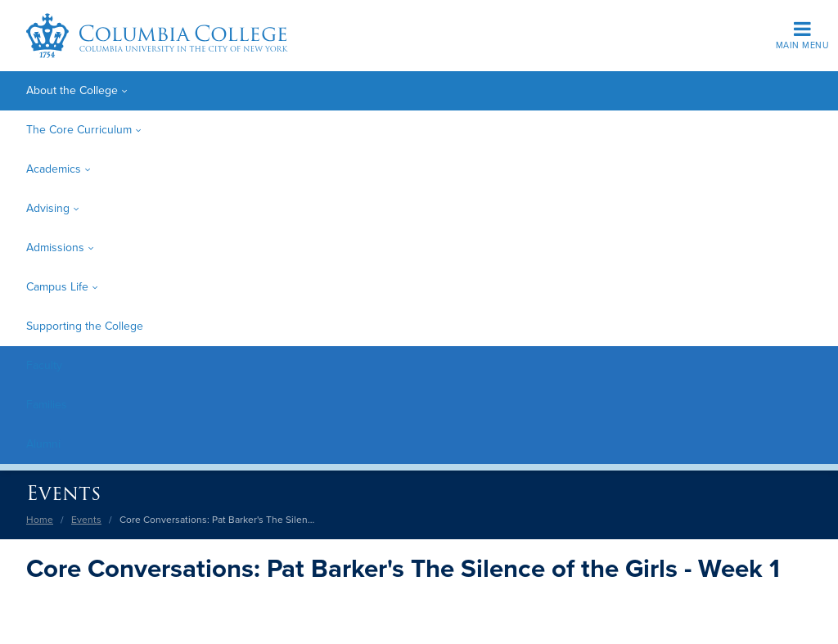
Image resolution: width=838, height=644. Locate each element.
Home (40, 520)
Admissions (55, 248)
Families (47, 405)
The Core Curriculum (79, 130)
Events (63, 493)
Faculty (44, 365)
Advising (48, 208)
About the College (72, 90)
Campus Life (57, 287)
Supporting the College (85, 326)
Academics (54, 169)
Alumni (43, 444)
